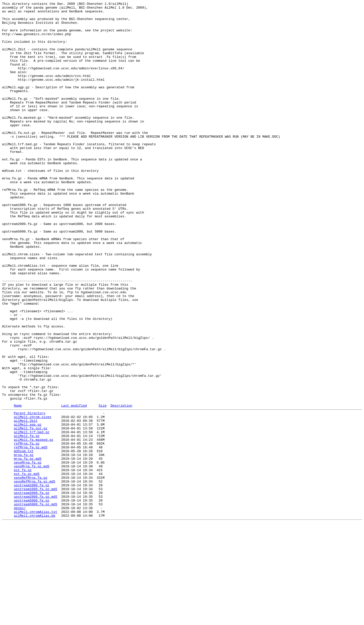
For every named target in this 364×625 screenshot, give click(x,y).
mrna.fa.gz (24, 544)
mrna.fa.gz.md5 (28, 549)
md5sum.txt (24, 540)
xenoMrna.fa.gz (28, 553)
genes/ (20, 608)
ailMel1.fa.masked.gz (34, 526)
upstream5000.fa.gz (32, 599)
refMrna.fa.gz (27, 531)
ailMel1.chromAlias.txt (36, 613)
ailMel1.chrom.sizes (33, 499)
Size (103, 486)
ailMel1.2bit (26, 503)
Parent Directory (30, 494)
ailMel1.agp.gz (28, 508)
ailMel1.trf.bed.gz (32, 517)
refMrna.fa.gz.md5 (31, 535)
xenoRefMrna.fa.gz (31, 572)
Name (18, 486)
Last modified (74, 486)
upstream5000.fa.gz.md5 (36, 603)
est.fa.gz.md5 (27, 567)
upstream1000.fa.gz (32, 581)
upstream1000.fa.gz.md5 (36, 585)
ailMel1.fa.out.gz (31, 512)
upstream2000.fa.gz (32, 590)
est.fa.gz (23, 562)
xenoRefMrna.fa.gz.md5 (35, 576)
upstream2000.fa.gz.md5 (36, 594)
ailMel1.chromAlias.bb (35, 617)
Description (121, 486)
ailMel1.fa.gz (27, 522)
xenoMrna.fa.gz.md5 (32, 558)
